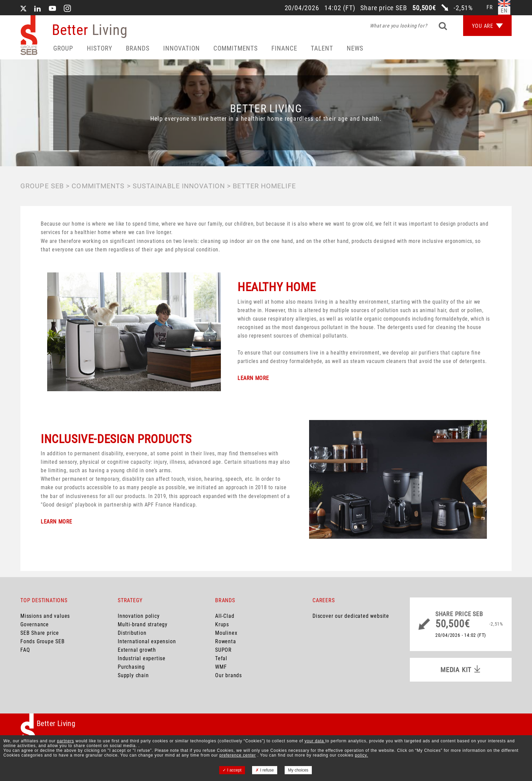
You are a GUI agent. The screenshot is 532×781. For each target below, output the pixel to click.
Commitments (236, 48)
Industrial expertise (142, 658)
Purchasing (131, 667)
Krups (222, 624)
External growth (137, 650)
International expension (147, 641)
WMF (221, 667)
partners (65, 741)
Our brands (229, 675)
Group (63, 48)
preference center (237, 755)
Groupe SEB (42, 186)
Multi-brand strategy (143, 624)
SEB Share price (40, 633)
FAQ (25, 650)
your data (315, 741)
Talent (322, 48)
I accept (232, 770)
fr (490, 7)
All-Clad (225, 616)
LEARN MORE (253, 378)
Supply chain (133, 675)
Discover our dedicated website (351, 616)
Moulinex (226, 633)
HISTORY (100, 48)
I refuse (264, 770)
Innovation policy (139, 616)
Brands (138, 48)
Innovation (182, 48)
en (504, 11)
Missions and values (45, 616)
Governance (35, 624)
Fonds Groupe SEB (43, 641)
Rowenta (226, 641)
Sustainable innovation (179, 186)
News (355, 48)
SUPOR (223, 650)
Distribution (132, 633)
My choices (298, 770)
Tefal (221, 658)
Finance (284, 48)
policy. (362, 755)
